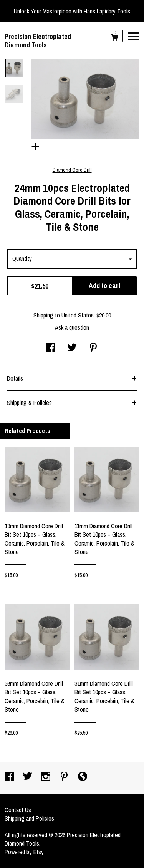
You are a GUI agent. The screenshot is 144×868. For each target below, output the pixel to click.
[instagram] (46, 777)
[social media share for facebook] (51, 348)
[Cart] (115, 38)
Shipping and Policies (29, 818)
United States (78, 315)
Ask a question (72, 327)
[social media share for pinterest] (93, 348)
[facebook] (10, 777)
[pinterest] (65, 777)
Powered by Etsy (24, 852)
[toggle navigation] (134, 36)
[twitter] (28, 777)
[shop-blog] (83, 777)
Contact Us (18, 810)
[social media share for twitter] (72, 348)
